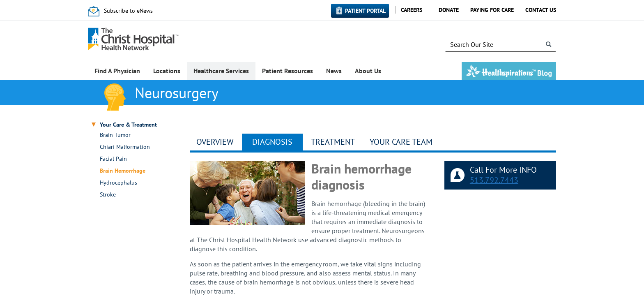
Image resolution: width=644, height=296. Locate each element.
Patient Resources (287, 71)
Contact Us (541, 10)
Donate (449, 10)
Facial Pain (113, 159)
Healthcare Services (221, 71)
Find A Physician (117, 71)
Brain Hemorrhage (123, 171)
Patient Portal (365, 11)
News (334, 71)
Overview (215, 142)
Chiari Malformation (125, 147)
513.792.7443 (494, 180)
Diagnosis (272, 142)
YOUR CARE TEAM (401, 142)
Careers (412, 10)
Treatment (333, 142)
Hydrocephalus (118, 183)
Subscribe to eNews (128, 11)
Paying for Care (492, 10)
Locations (167, 71)
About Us (368, 71)
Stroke (108, 195)
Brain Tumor (115, 135)
